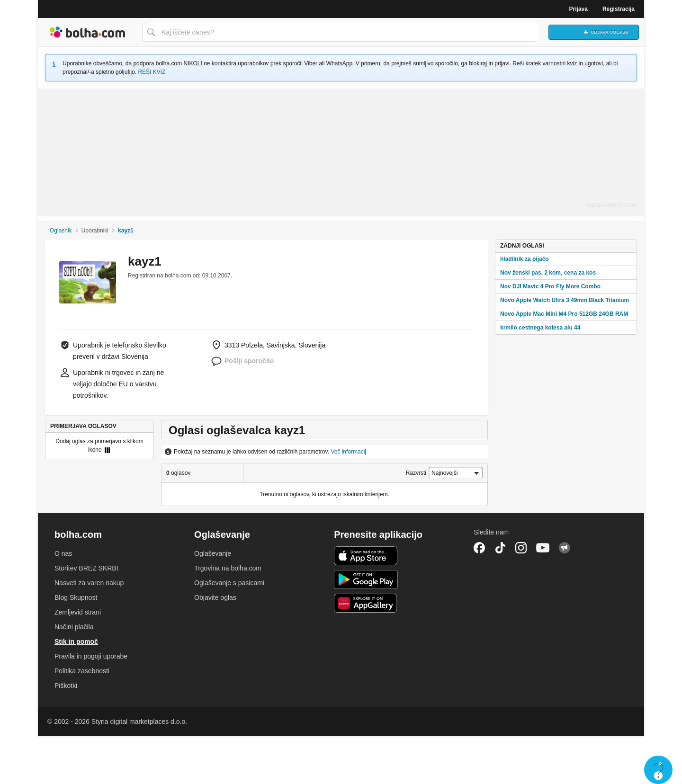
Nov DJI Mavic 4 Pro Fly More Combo (550, 286)
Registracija (619, 9)
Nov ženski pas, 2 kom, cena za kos (548, 273)
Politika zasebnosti (82, 671)
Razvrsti (416, 473)
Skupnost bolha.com (565, 548)
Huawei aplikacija (366, 603)
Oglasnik (61, 231)
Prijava (579, 9)
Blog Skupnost (76, 597)
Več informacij (348, 452)
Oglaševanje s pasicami (229, 583)
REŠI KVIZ (152, 72)
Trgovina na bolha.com (228, 568)
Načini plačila (74, 627)
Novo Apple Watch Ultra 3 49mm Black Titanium (565, 300)
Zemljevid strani (78, 612)
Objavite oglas (215, 597)
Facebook (479, 548)
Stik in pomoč (76, 641)
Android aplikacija (366, 579)
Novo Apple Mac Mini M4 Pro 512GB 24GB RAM (564, 314)
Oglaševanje (213, 553)
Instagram (521, 548)
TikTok (500, 548)
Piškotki (66, 686)
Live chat (658, 770)
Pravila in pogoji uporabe (91, 656)
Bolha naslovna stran (88, 32)
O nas (63, 553)
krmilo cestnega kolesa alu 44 (540, 328)
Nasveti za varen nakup (89, 583)
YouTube (543, 548)
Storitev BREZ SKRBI (86, 568)
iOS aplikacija (366, 556)
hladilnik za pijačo (525, 259)
